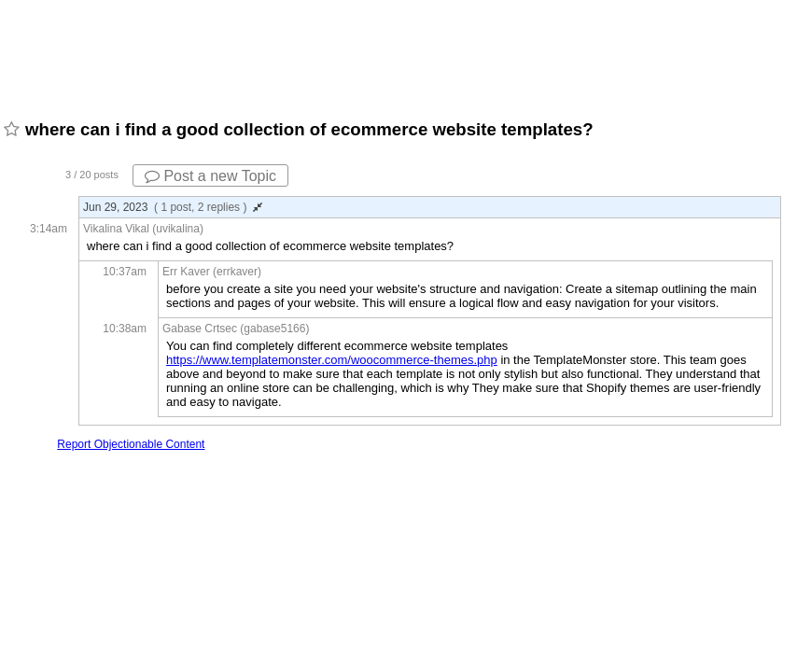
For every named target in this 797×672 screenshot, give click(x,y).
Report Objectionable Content (131, 444)
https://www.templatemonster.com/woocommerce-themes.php (332, 360)
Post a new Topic (210, 176)
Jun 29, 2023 (173, 207)
